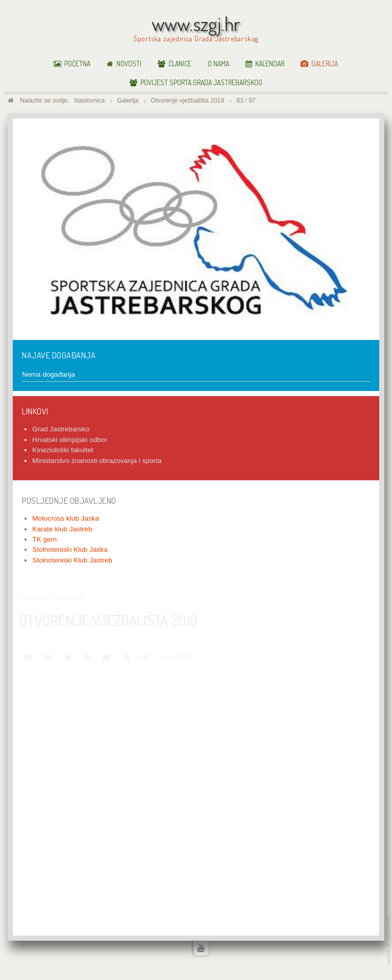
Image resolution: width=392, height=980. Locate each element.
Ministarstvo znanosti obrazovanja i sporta (97, 461)
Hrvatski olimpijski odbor (70, 440)
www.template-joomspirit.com (389, 940)
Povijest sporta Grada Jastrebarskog (201, 82)
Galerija (325, 64)
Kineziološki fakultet (63, 450)
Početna (77, 64)
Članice (180, 64)
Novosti (129, 64)
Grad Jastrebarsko (61, 429)
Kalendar (270, 64)
